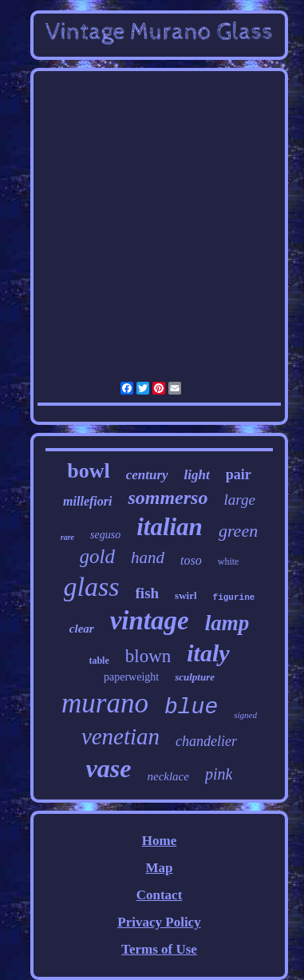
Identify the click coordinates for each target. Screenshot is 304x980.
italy (208, 653)
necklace (168, 776)
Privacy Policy (159, 922)
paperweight (131, 677)
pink (219, 774)
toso (191, 560)
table (99, 661)
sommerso (168, 498)
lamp (227, 623)
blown (148, 656)
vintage (150, 621)
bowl (88, 471)
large (239, 500)
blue (191, 707)
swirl (186, 595)
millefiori (87, 501)
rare (67, 537)
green (238, 531)
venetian (120, 736)
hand (148, 557)
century (147, 475)
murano (105, 703)
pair (239, 474)
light (197, 475)
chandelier (206, 741)
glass (92, 587)
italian (170, 527)
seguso (105, 535)
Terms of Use (159, 949)
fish (148, 593)
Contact (160, 895)
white (229, 561)
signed (245, 715)
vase (109, 768)
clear (82, 629)
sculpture (195, 677)
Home (159, 841)
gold (97, 556)
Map (159, 868)
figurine (234, 597)
